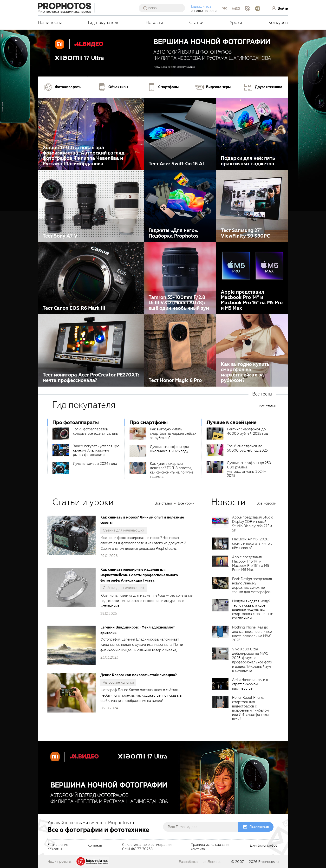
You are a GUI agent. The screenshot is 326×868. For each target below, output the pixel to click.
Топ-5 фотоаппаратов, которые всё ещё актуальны (96, 431)
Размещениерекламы (58, 847)
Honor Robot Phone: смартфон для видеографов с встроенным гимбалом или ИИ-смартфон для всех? (251, 708)
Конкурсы (278, 23)
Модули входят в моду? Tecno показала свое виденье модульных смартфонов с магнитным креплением (253, 610)
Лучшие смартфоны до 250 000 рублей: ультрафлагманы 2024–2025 (249, 469)
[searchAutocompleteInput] (164, 8)
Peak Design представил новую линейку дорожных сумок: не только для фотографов (252, 585)
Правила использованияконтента (211, 847)
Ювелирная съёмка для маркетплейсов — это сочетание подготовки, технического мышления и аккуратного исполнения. (147, 601)
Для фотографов (264, 846)
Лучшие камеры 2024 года (95, 464)
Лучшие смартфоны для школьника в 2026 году (169, 449)
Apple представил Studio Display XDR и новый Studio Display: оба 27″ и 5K (253, 524)
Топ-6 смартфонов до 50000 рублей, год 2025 (247, 448)
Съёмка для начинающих (124, 530)
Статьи (196, 23)
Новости (154, 23)
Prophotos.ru (268, 862)
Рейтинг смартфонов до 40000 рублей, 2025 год (248, 431)
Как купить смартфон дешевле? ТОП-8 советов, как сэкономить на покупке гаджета (172, 470)
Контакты (95, 846)
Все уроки (186, 503)
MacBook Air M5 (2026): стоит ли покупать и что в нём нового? (252, 544)
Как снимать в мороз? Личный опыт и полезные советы (142, 520)
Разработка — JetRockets (200, 862)
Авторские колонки (118, 682)
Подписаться (259, 827)
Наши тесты (50, 23)
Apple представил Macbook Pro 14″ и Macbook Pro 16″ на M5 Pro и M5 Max (251, 564)
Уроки (236, 23)
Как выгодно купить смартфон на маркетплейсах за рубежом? (173, 434)
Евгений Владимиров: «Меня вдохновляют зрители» (137, 630)
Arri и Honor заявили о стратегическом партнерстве (250, 684)
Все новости (266, 503)
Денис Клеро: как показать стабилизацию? (139, 675)
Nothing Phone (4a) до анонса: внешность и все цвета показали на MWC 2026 (252, 634)
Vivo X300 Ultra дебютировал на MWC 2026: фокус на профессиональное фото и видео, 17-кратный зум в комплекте (252, 660)
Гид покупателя (104, 23)
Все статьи (267, 406)
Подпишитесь (200, 6)
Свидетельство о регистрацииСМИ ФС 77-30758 (147, 847)
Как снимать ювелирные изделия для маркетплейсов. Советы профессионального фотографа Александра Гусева (139, 575)
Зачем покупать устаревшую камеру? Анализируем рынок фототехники (96, 450)
